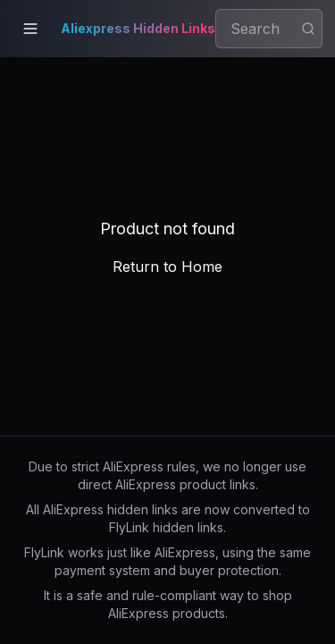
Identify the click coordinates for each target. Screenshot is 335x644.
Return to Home (167, 267)
